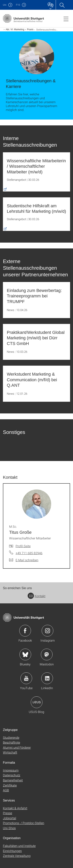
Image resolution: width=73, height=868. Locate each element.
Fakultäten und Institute (19, 846)
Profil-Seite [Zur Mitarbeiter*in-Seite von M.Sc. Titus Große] (23, 546)
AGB (6, 790)
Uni (5, 5)
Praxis (30, 29)
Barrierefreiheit (13, 780)
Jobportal (10, 818)
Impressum (11, 770)
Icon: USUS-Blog (37, 702)
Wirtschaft (10, 752)
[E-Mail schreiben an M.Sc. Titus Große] (24, 560)
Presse (7, 813)
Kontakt (36, 596)
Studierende (11, 737)
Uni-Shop (9, 828)
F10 (18, 5)
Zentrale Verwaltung (17, 856)
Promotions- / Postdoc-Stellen (24, 823)
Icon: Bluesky (25, 654)
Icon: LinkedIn (47, 678)
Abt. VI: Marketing (15, 29)
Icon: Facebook (25, 631)
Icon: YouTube (26, 678)
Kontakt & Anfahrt (15, 808)
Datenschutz (12, 775)
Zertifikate (10, 785)
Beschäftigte (11, 742)
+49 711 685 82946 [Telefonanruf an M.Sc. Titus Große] (29, 553)
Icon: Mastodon (47, 654)
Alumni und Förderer (17, 747)
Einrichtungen (12, 851)
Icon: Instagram (47, 631)
